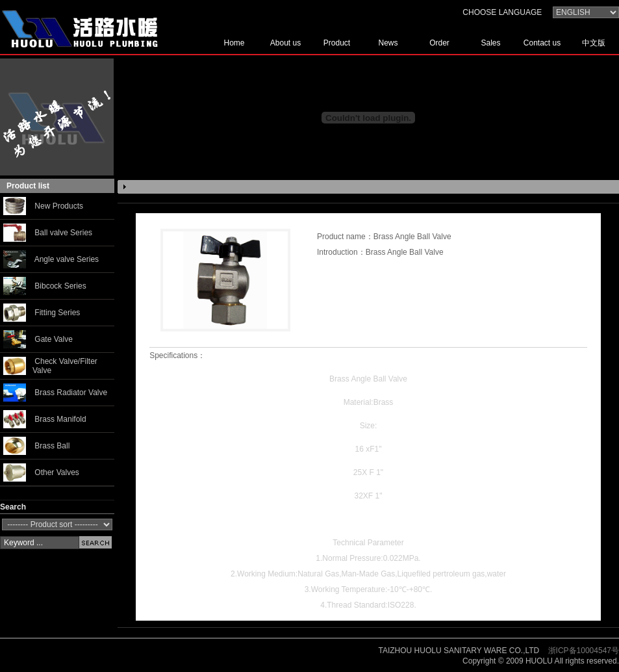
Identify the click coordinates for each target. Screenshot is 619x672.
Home (234, 43)
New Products (59, 206)
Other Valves (57, 472)
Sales (490, 43)
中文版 (594, 43)
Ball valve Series (63, 233)
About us (285, 43)
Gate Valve (53, 339)
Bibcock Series (60, 286)
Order (439, 43)
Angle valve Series (67, 259)
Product (337, 43)
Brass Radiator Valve (71, 393)
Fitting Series (57, 313)
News (388, 43)
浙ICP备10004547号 (584, 651)
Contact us (542, 43)
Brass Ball (52, 446)
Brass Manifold (60, 419)
